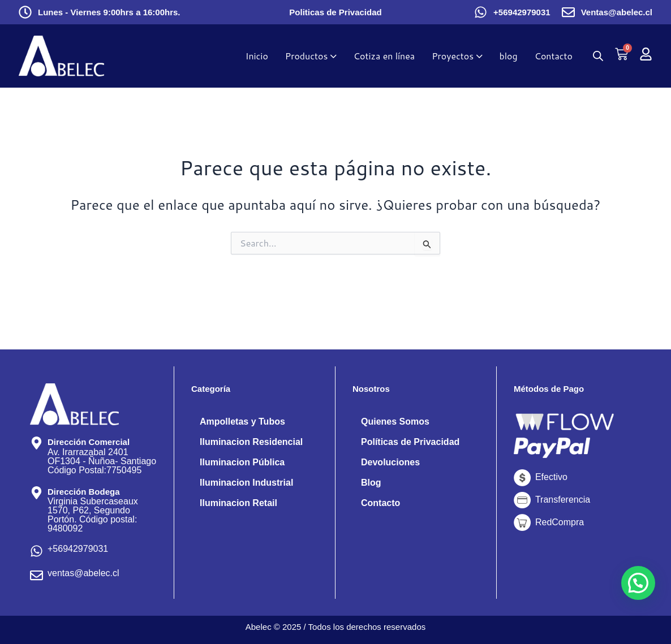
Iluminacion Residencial (251, 442)
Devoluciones (390, 462)
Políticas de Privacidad (410, 442)
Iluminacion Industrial (246, 483)
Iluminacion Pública (242, 462)
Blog (371, 483)
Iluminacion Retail (238, 503)
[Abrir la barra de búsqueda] (598, 56)
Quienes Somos (395, 422)
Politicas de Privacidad (335, 12)
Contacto (380, 503)
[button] (638, 583)
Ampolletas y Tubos (242, 422)
